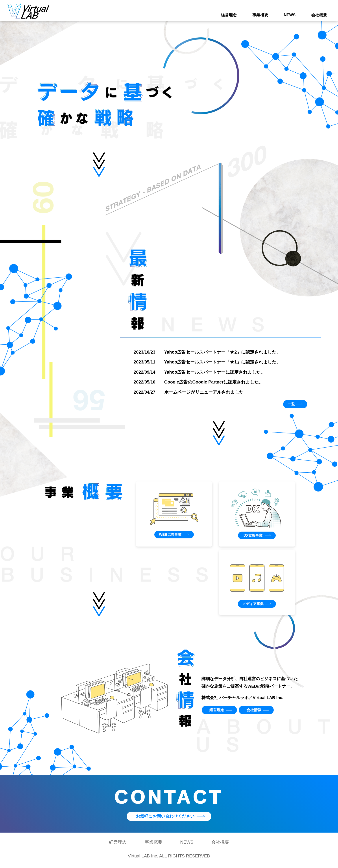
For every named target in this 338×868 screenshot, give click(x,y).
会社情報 (257, 712)
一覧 (290, 405)
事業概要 (260, 15)
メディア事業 (253, 606)
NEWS (290, 15)
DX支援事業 (253, 537)
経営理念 (229, 15)
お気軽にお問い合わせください (165, 818)
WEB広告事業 (170, 536)
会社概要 (319, 15)
